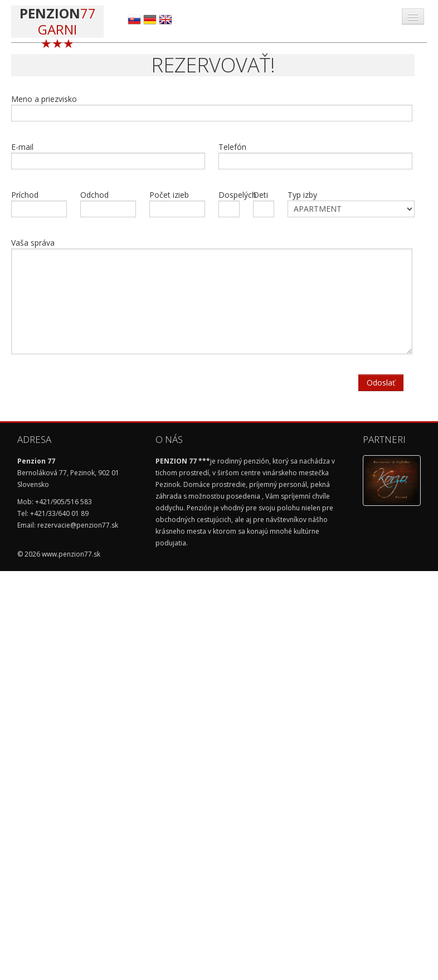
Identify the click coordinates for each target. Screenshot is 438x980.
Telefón (315, 155)
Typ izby (351, 203)
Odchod (108, 203)
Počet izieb (177, 203)
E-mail (108, 155)
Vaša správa (212, 296)
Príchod (39, 203)
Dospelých (230, 203)
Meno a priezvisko (212, 108)
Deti (264, 203)
